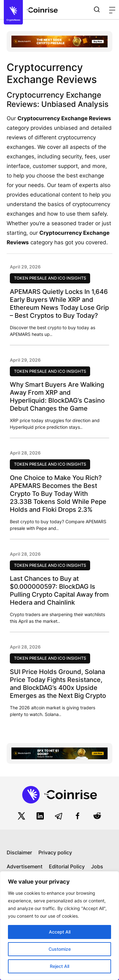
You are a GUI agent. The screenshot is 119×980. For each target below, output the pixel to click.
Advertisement (25, 866)
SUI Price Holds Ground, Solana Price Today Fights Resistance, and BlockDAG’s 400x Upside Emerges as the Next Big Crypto (58, 684)
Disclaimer (19, 852)
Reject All (60, 966)
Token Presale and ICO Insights (50, 278)
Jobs (97, 866)
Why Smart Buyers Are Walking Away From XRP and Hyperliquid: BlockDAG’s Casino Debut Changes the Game (57, 396)
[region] (60, 926)
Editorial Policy (67, 866)
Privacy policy (55, 852)
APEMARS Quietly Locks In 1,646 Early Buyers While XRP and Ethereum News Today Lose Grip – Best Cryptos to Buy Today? (59, 304)
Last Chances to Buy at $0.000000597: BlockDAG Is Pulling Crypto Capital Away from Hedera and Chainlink (59, 591)
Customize (60, 949)
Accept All (60, 932)
